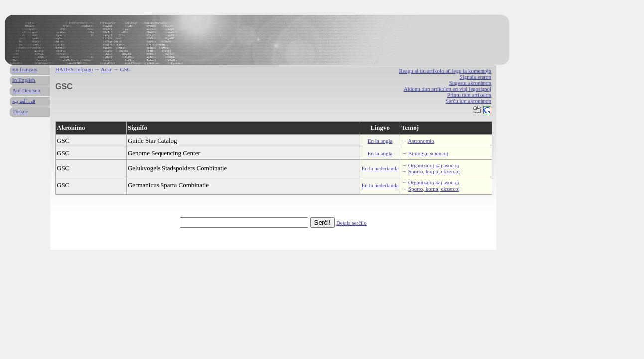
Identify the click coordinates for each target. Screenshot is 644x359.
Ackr (106, 69)
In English (24, 80)
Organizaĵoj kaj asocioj (434, 165)
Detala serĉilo (352, 223)
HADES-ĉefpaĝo (74, 69)
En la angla (380, 141)
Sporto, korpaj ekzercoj (434, 171)
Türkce (20, 111)
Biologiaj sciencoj (428, 153)
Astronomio (421, 141)
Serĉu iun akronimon (469, 101)
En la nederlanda (380, 168)
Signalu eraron (476, 77)
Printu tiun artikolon (469, 95)
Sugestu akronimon (470, 83)
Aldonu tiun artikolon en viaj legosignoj (448, 89)
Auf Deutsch (26, 90)
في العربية (24, 101)
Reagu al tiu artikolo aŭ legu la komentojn (445, 71)
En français (25, 69)
